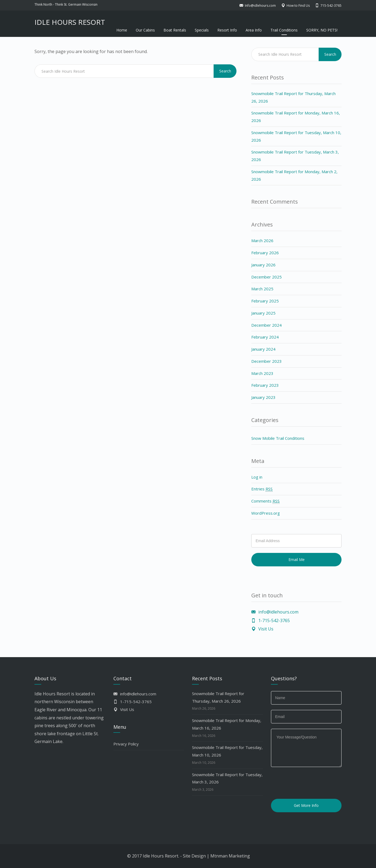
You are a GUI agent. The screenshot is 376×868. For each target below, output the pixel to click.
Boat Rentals (175, 30)
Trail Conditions (284, 30)
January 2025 (263, 313)
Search (225, 71)
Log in (257, 477)
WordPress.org (266, 513)
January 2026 (263, 265)
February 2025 (265, 301)
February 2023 (265, 385)
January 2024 (263, 349)
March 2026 (262, 240)
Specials (202, 30)
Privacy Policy (126, 744)
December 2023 (267, 361)
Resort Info (227, 30)
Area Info (254, 30)
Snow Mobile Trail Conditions (278, 438)
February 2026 (265, 253)
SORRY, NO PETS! (322, 30)
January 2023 (263, 397)
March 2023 (262, 373)
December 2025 (267, 277)
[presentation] (312, 783)
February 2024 (265, 337)
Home (122, 30)
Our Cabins (145, 30)
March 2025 (262, 289)
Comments (265, 501)
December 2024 (267, 325)
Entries (262, 489)
